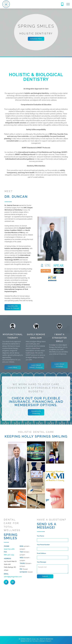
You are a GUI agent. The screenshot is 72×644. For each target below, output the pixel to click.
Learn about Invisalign (59, 371)
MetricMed (34, 641)
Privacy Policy (46, 641)
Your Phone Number (43, 545)
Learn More (13, 374)
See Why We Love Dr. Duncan (13, 307)
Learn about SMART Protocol (36, 373)
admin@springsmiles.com (13, 577)
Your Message (41, 562)
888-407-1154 (9, 555)
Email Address (41, 553)
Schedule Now (36, 39)
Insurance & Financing (36, 412)
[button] (68, 4)
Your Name (40, 536)
